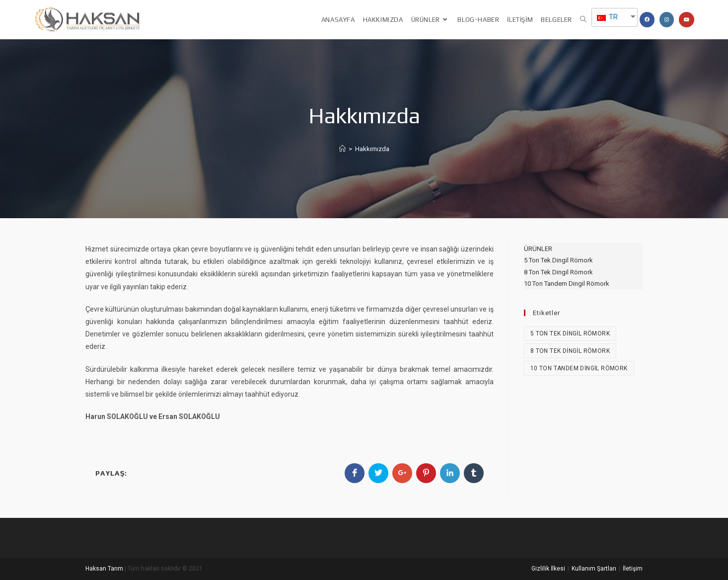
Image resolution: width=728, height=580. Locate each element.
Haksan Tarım (104, 569)
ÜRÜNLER (538, 249)
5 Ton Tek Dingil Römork (558, 260)
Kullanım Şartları (594, 569)
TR (607, 17)
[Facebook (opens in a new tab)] (647, 20)
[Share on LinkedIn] (450, 473)
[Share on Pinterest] (426, 473)
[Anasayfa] (342, 149)
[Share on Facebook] (355, 473)
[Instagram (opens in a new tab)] (667, 20)
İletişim (633, 569)
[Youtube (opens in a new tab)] (687, 20)
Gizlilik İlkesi (548, 569)
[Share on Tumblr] (474, 473)
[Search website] (583, 20)
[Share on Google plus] (402, 473)
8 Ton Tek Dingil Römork (558, 272)
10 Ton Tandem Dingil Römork (567, 284)
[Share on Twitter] (378, 473)
